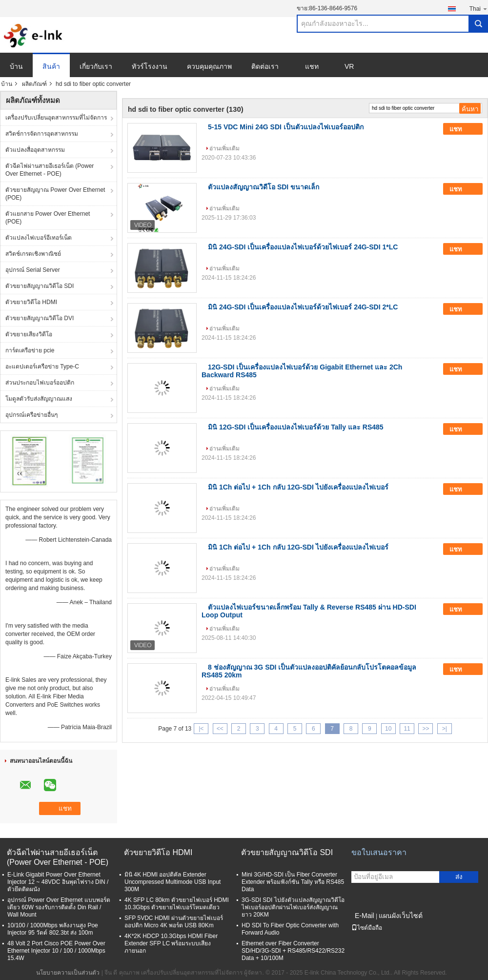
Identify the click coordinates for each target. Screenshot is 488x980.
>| (445, 729)
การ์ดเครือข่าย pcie (30, 350)
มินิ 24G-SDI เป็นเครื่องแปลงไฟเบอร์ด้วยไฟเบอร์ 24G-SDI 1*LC (303, 247)
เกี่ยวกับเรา (96, 66)
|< (201, 729)
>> (426, 729)
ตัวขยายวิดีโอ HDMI (31, 302)
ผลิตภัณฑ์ (34, 84)
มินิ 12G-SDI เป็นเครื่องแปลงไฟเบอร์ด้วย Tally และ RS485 (296, 427)
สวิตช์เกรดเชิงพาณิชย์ (33, 254)
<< (220, 729)
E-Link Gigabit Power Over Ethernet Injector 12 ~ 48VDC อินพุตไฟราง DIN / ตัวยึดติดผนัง (58, 882)
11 (407, 729)
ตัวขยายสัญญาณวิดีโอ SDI (40, 286)
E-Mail (365, 916)
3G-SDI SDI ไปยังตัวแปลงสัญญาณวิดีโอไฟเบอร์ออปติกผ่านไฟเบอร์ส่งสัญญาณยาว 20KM (293, 907)
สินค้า (51, 66)
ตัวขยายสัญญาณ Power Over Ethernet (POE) (55, 194)
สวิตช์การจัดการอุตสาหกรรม (42, 134)
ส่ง (459, 877)
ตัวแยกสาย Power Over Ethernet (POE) (48, 218)
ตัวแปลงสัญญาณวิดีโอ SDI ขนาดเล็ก (264, 187)
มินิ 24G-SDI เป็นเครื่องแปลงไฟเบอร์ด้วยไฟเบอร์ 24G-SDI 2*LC (303, 307)
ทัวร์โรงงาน (150, 66)
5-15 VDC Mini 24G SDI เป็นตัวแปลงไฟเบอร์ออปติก (286, 127)
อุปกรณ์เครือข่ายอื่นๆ (31, 415)
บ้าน (16, 66)
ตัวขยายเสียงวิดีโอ (29, 334)
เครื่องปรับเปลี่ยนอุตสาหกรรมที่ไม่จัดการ (56, 118)
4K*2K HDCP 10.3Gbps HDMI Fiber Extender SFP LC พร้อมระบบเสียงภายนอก (171, 943)
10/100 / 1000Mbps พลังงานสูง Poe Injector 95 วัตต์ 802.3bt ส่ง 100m (53, 929)
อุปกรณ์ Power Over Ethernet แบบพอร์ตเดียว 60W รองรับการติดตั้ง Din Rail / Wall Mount (59, 907)
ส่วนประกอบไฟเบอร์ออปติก (40, 383)
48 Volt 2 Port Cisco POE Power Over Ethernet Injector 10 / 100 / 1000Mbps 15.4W (56, 951)
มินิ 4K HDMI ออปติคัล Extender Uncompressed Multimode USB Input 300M (173, 882)
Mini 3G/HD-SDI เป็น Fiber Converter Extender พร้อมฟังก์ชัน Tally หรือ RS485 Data (293, 882)
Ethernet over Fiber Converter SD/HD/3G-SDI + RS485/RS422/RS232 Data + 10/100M (293, 951)
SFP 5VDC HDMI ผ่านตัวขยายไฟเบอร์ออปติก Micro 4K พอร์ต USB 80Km (174, 922)
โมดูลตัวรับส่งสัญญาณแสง (39, 399)
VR (349, 66)
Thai (479, 9)
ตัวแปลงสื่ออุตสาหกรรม (35, 150)
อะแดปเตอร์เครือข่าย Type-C (42, 367)
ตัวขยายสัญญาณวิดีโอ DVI (40, 318)
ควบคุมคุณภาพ (209, 66)
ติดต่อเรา (265, 66)
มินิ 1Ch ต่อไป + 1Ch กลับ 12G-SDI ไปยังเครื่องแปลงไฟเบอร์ (298, 487)
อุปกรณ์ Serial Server (33, 270)
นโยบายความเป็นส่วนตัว (68, 973)
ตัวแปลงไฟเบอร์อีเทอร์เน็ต (39, 238)
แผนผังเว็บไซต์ (401, 916)
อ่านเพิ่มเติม (224, 148)
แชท (312, 66)
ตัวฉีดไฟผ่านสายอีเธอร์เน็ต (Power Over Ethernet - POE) (50, 170)
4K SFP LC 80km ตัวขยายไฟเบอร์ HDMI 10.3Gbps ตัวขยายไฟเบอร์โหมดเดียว (177, 904)
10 (388, 729)
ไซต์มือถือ (367, 928)
